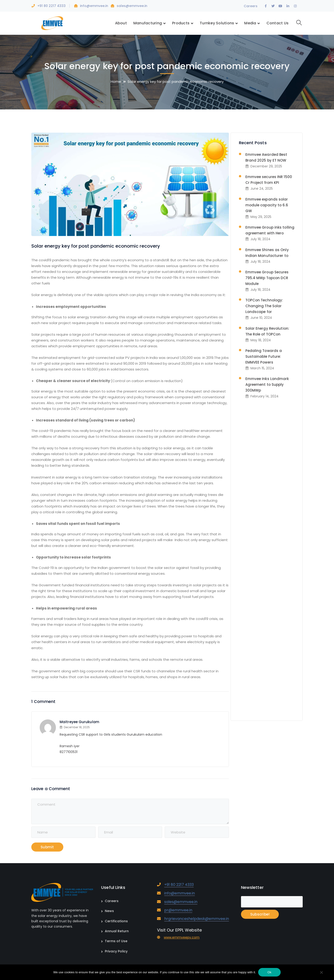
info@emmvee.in (95, 6)
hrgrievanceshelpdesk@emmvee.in (197, 919)
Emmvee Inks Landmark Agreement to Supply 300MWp (267, 385)
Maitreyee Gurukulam (79, 722)
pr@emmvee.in (178, 910)
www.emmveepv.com (182, 937)
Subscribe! (260, 914)
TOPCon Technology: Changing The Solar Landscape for (264, 306)
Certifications (116, 921)
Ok (269, 972)
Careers (251, 6)
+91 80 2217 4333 (51, 6)
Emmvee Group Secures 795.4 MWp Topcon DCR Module (267, 278)
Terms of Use (116, 941)
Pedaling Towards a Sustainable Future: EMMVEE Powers (264, 356)
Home (116, 81)
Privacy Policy (116, 951)
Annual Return (117, 931)
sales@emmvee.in (132, 6)
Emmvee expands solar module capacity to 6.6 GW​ (267, 205)
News (109, 911)
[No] (321, 973)
